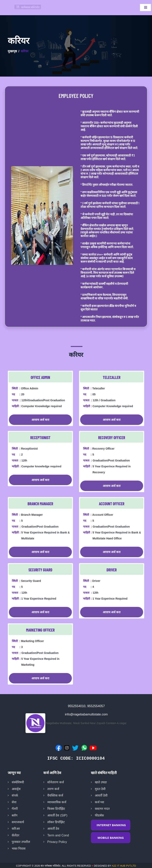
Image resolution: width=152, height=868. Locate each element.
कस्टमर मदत (102, 809)
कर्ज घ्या (99, 802)
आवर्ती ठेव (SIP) (57, 815)
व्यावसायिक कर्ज (57, 802)
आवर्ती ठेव (53, 829)
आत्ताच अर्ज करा (40, 420)
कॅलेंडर (16, 835)
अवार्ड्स (16, 789)
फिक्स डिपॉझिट (56, 809)
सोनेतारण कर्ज (56, 782)
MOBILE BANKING (111, 838)
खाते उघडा (101, 782)
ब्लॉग (15, 815)
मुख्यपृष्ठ (12, 51)
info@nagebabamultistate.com (86, 714)
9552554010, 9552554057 (86, 706)
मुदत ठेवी (100, 789)
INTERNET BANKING (111, 825)
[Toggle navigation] (145, 7)
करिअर (16, 829)
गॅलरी (15, 809)
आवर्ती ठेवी (101, 795)
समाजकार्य (18, 822)
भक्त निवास (19, 849)
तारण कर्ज (53, 789)
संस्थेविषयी (18, 782)
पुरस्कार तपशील (21, 842)
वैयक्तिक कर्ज (55, 795)
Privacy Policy (57, 842)
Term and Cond (58, 835)
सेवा (14, 802)
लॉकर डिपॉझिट (56, 822)
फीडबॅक (99, 815)
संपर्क (15, 795)
